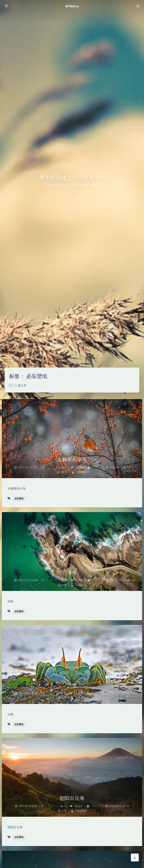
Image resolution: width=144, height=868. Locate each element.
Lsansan (97, 467)
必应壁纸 (51, 467)
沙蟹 (72, 685)
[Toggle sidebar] (6, 6)
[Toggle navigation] (138, 6)
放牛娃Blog (72, 6)
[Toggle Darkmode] (135, 857)
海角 (72, 572)
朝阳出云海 (72, 798)
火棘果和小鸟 (72, 459)
